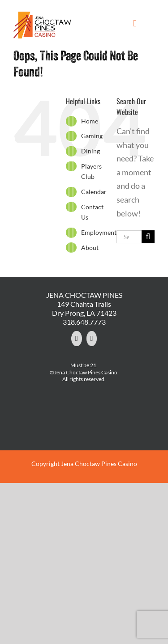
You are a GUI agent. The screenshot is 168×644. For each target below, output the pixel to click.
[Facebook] (77, 339)
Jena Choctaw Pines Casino (99, 464)
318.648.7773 (84, 322)
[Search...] (129, 237)
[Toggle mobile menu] (135, 23)
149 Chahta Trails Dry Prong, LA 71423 (84, 308)
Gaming (92, 136)
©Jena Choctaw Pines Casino (84, 372)
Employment (99, 232)
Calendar (94, 192)
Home (90, 121)
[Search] (148, 237)
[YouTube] (92, 339)
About (90, 248)
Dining (90, 151)
